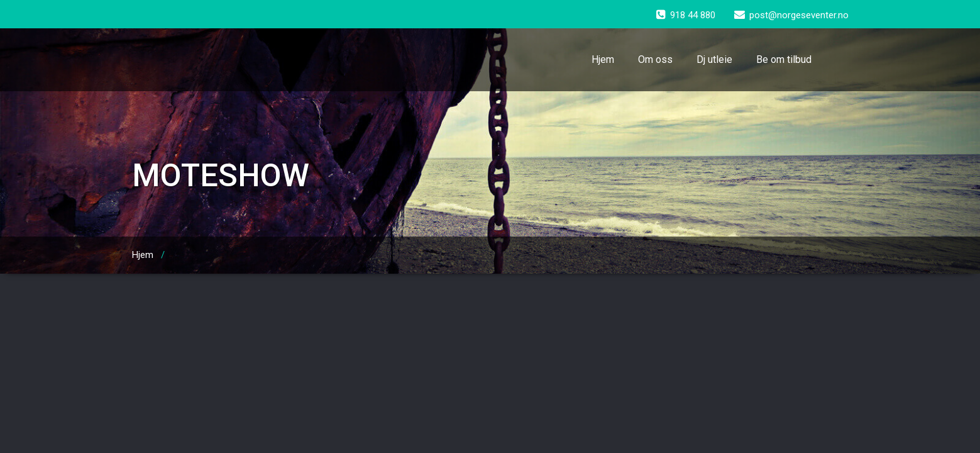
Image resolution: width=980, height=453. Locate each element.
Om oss (655, 59)
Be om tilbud (784, 59)
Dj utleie (714, 59)
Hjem (603, 59)
